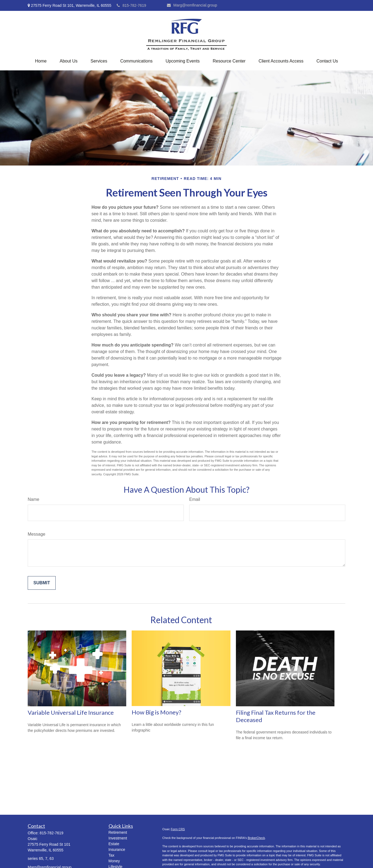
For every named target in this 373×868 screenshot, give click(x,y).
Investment (118, 838)
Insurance (117, 850)
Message (37, 534)
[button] (41, 61)
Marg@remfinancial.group (192, 5)
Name (34, 499)
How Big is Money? (157, 712)
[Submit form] (42, 583)
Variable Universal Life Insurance (71, 712)
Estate (114, 844)
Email (195, 499)
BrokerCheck (256, 838)
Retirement (118, 832)
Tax (112, 855)
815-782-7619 (131, 5)
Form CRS (178, 829)
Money (114, 861)
